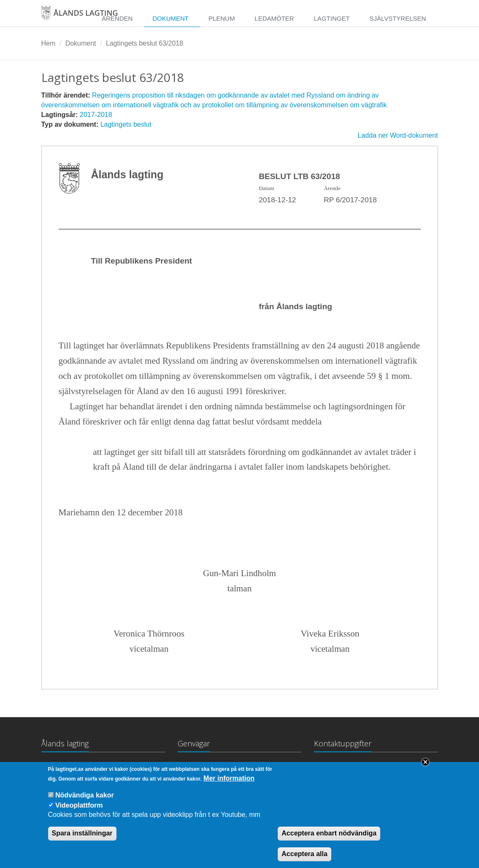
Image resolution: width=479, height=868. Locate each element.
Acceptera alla (304, 860)
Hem (49, 43)
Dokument (170, 18)
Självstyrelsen (398, 18)
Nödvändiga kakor (85, 801)
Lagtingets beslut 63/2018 (145, 43)
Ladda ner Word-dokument (398, 135)
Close (425, 768)
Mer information (229, 785)
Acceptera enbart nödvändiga (329, 839)
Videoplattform (79, 812)
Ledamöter (274, 18)
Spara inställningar (82, 839)
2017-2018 (96, 115)
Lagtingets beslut (126, 124)
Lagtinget (332, 18)
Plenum (222, 18)
